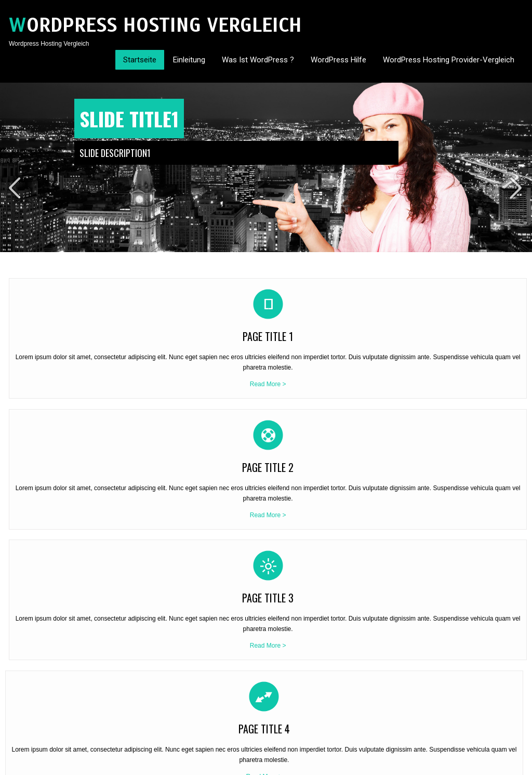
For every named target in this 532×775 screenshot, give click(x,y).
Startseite (140, 60)
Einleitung (189, 60)
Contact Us (480, 764)
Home (451, 764)
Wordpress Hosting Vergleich (155, 25)
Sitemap (512, 764)
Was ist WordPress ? (258, 60)
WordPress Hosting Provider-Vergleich (449, 60)
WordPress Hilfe (338, 60)
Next (517, 188)
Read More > (70, 426)
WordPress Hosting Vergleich (49, 586)
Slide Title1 (129, 119)
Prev (15, 188)
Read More (90, 656)
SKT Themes (132, 764)
